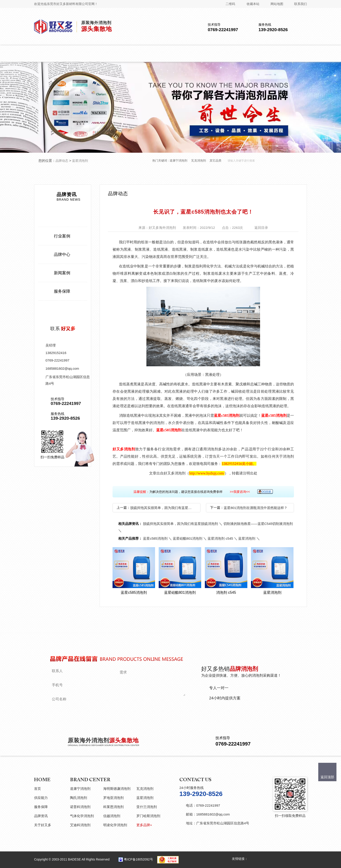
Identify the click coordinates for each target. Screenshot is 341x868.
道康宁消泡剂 (178, 161)
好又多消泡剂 (124, 449)
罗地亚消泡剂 (113, 798)
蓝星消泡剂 (80, 161)
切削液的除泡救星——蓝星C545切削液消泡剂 (258, 524)
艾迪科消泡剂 (80, 825)
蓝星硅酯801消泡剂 (188, 538)
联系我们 (301, 4)
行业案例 (62, 236)
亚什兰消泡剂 (147, 807)
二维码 (230, 4)
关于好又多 (43, 825)
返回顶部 (327, 777)
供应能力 (41, 798)
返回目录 (261, 228)
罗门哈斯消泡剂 (148, 816)
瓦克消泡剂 (199, 161)
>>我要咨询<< (240, 492)
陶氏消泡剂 (79, 798)
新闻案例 (62, 273)
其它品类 (216, 161)
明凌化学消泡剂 (115, 825)
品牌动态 (62, 161)
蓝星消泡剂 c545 (220, 538)
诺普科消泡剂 (80, 807)
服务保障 (62, 291)
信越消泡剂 (112, 816)
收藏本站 (253, 4)
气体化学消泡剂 (82, 816)
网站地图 (277, 4)
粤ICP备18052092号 (138, 859)
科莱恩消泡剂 (113, 807)
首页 (38, 789)
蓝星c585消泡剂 (227, 415)
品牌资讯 (41, 816)
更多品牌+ (144, 825)
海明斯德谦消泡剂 (117, 789)
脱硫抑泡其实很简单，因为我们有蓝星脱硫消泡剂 (162, 508)
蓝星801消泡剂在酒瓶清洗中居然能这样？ (256, 508)
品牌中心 (62, 254)
